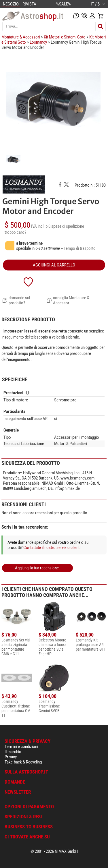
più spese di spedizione (65, 226)
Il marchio (13, 752)
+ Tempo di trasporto (78, 248)
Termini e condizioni (21, 747)
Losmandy (38, 42)
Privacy (11, 757)
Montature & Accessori (21, 37)
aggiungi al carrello (54, 265)
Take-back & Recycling (23, 762)
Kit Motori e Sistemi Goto (65, 37)
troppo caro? (15, 232)
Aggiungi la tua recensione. (37, 568)
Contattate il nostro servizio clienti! (52, 548)
